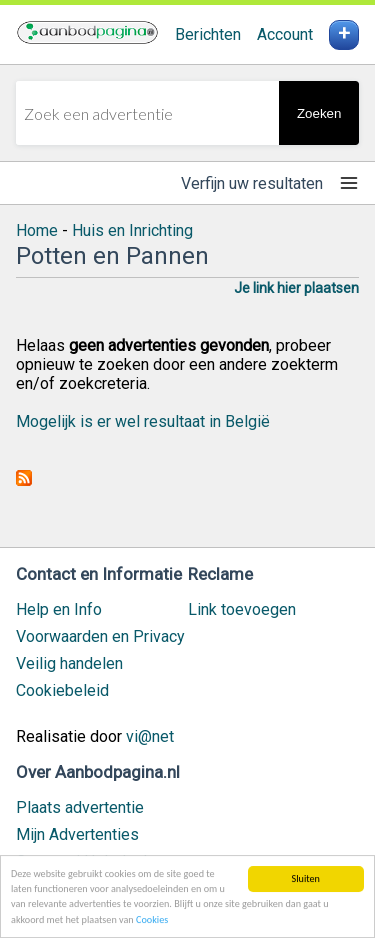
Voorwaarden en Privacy (100, 636)
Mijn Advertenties (77, 834)
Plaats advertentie (80, 807)
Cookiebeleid (62, 690)
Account (285, 34)
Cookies (152, 920)
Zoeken (319, 113)
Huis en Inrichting (132, 230)
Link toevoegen (242, 609)
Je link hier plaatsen (296, 288)
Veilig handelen (69, 663)
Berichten (208, 34)
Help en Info (59, 609)
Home (37, 230)
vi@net (150, 736)
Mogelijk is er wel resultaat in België (143, 421)
